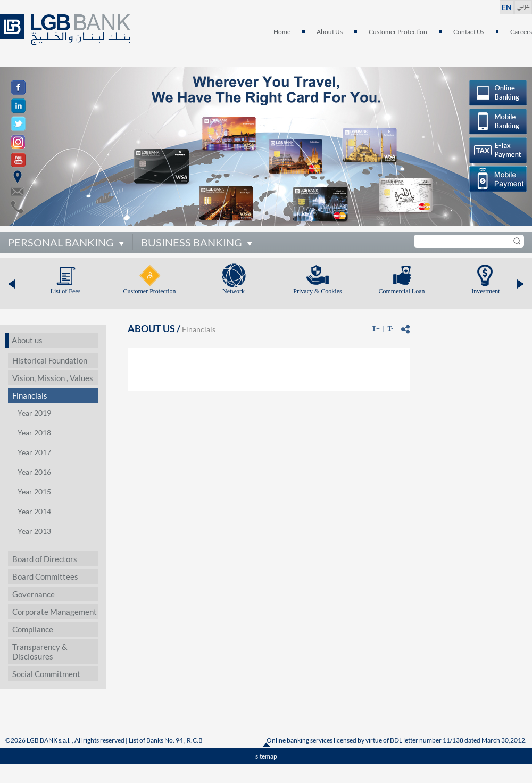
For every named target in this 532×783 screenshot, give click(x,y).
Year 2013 (34, 531)
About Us (330, 32)
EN (507, 7)
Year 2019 (34, 413)
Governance (34, 594)
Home (282, 32)
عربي (523, 5)
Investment (485, 291)
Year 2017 (34, 452)
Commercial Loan (402, 291)
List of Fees (66, 291)
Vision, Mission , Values (53, 378)
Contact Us (469, 32)
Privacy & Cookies (317, 291)
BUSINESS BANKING (192, 242)
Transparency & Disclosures (40, 652)
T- (390, 328)
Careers (521, 32)
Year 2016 (34, 472)
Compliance (33, 629)
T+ (376, 328)
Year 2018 (34, 432)
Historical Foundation (50, 360)
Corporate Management (55, 612)
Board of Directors (45, 559)
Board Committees (45, 576)
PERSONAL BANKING (61, 242)
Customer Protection (398, 32)
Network (234, 291)
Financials (30, 395)
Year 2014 (34, 511)
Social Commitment (46, 674)
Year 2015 (34, 492)
